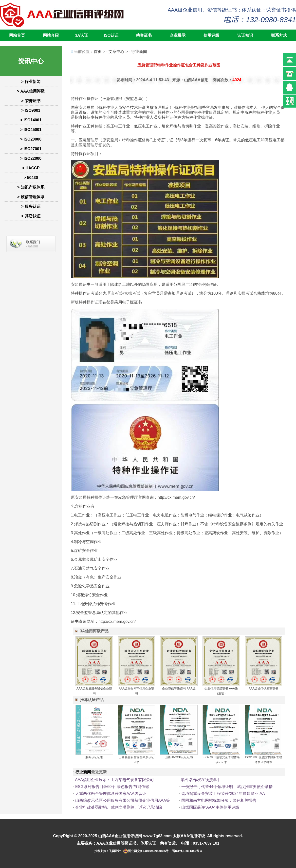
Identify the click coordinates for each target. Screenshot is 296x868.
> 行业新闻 (31, 82)
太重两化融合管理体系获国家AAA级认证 (111, 794)
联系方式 (279, 35)
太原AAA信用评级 (189, 836)
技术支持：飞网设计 (108, 851)
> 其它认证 (31, 216)
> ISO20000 (31, 139)
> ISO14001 (31, 120)
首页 (98, 52)
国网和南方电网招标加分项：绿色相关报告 (219, 800)
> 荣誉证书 (31, 101)
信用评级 (211, 35)
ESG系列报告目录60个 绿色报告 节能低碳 (112, 787)
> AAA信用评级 (31, 91)
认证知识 (245, 35)
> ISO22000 (31, 158)
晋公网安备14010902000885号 (148, 851)
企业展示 (178, 35)
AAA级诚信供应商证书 (263, 689)
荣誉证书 (144, 35)
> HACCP (31, 168)
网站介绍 (51, 35)
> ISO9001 (31, 110)
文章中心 (116, 52)
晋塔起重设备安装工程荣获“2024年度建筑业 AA (223, 794)
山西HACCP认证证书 (179, 757)
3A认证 (81, 35)
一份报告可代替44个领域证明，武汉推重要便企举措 (227, 787)
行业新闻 (139, 52)
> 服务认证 (31, 206)
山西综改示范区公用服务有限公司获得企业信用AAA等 (123, 800)
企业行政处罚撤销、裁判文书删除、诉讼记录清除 (119, 807)
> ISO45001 (31, 130)
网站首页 (17, 35)
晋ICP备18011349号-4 (187, 851)
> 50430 (31, 178)
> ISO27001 (31, 149)
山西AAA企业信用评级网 (120, 836)
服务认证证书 (94, 757)
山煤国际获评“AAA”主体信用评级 (210, 807)
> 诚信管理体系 (31, 197)
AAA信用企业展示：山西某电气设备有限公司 (114, 780)
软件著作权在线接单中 (201, 780)
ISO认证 (111, 35)
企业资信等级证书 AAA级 (179, 689)
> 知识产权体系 (31, 187)
